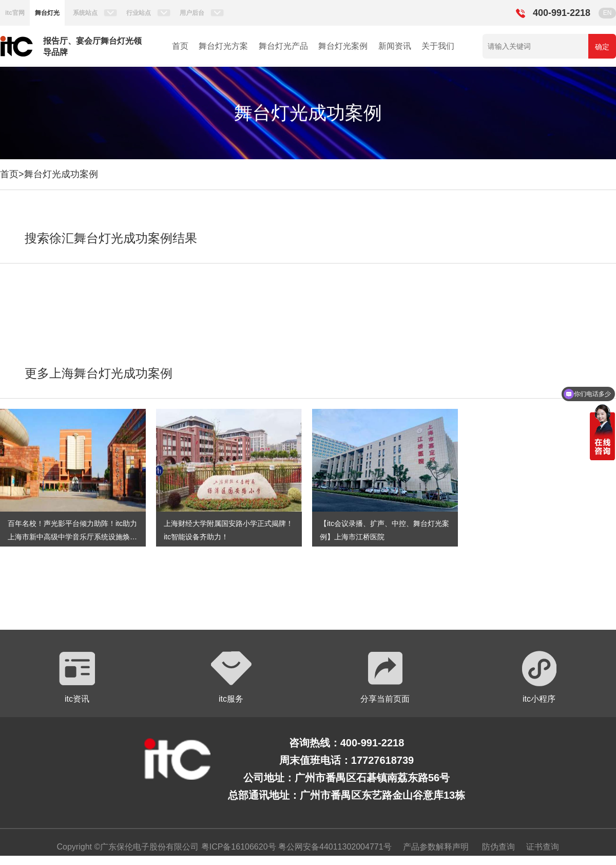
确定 (602, 47)
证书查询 (543, 847)
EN (608, 13)
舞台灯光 (47, 13)
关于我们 (438, 46)
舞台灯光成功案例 (61, 174)
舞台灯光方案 (223, 46)
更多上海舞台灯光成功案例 (99, 373)
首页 (180, 46)
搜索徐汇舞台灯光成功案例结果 (111, 238)
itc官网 (15, 13)
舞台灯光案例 (343, 46)
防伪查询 (498, 847)
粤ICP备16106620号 (237, 847)
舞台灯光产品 (283, 46)
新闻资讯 (395, 46)
